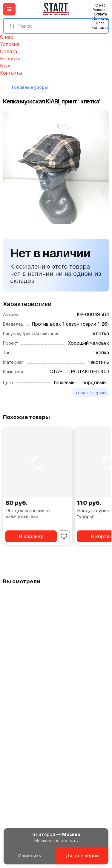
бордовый (94, 382)
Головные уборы (30, 87)
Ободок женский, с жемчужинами (28, 513)
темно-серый (90, 393)
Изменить (30, 856)
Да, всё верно (82, 856)
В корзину (31, 536)
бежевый (64, 382)
